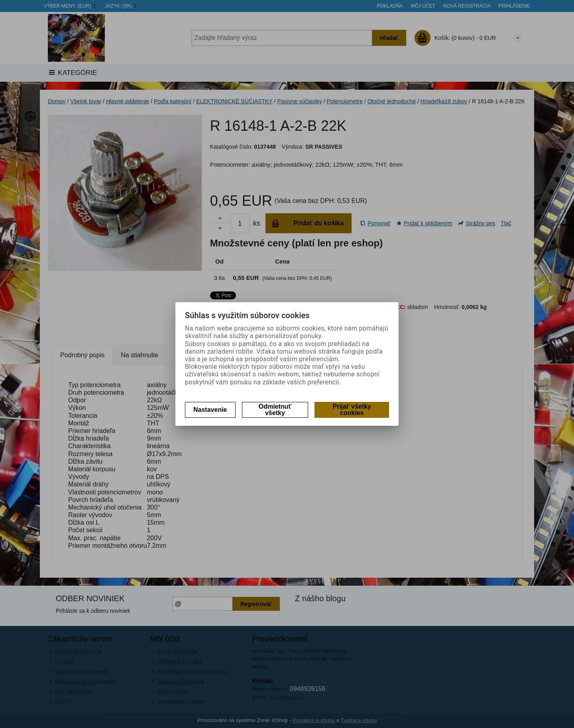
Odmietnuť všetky (275, 410)
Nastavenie (210, 410)
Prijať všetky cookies (352, 410)
